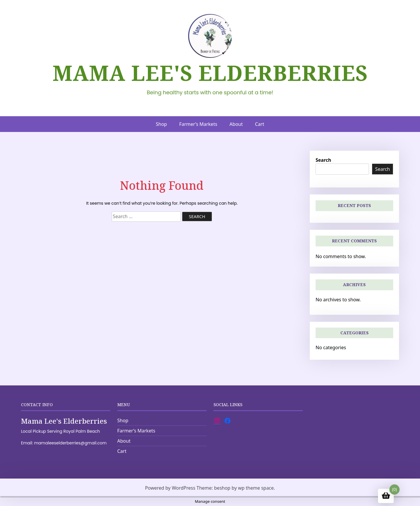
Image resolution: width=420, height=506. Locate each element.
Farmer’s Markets (198, 124)
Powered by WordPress (170, 488)
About (236, 124)
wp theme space (256, 488)
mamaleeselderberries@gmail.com (70, 443)
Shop (161, 124)
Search (323, 160)
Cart (259, 124)
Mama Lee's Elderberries (210, 73)
